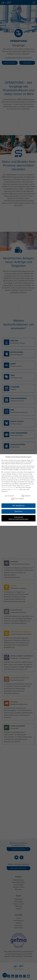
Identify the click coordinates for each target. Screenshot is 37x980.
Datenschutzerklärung (8, 488)
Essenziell (9, 496)
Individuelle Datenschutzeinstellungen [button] (18, 518)
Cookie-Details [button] (10, 523)
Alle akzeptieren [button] (19, 506)
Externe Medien (18, 499)
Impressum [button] (28, 523)
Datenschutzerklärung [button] (19, 523)
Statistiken (26, 496)
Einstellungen (15, 490)
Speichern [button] (18, 511)
